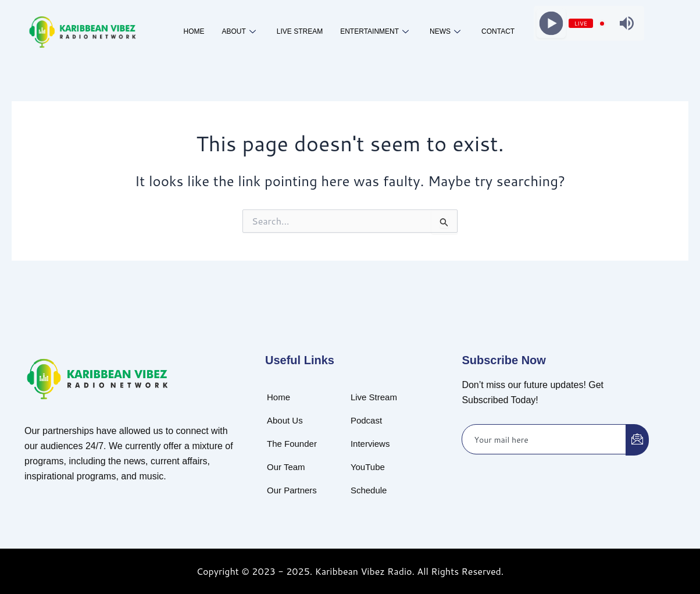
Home (194, 31)
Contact (498, 31)
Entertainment (374, 32)
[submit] (637, 440)
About (238, 32)
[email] (544, 439)
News (445, 32)
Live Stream (300, 31)
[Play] (551, 24)
